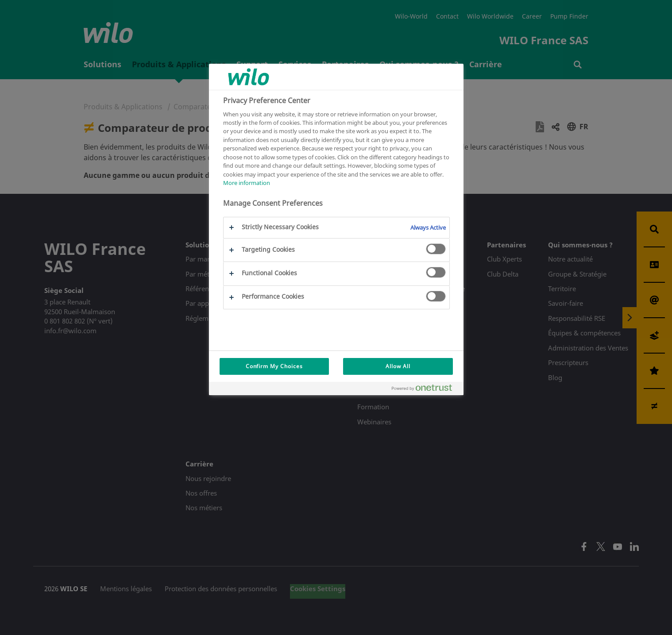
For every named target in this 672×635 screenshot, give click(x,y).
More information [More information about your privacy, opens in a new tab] (247, 183)
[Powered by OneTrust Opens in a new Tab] (425, 390)
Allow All (398, 366)
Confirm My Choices (274, 366)
